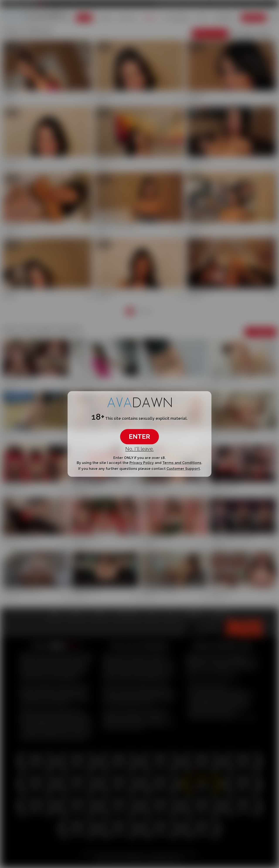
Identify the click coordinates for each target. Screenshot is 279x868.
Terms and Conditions (182, 463)
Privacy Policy (142, 463)
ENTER (139, 437)
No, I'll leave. (139, 449)
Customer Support (183, 469)
